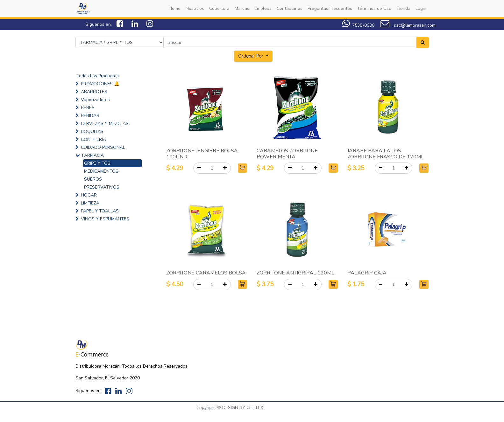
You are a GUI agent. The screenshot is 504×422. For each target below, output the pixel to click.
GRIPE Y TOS (97, 163)
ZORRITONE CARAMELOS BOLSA (206, 273)
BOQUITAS (92, 131)
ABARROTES (94, 92)
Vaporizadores (95, 100)
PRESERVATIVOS (102, 187)
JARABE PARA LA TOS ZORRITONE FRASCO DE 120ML (386, 154)
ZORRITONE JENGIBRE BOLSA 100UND (202, 154)
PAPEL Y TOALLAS (100, 211)
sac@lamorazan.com (408, 25)
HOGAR (89, 195)
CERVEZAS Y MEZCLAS (105, 124)
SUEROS (93, 179)
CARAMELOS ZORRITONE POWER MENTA (287, 154)
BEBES (88, 108)
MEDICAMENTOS (101, 171)
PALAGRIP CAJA (367, 273)
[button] (253, 56)
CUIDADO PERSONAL (103, 147)
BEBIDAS (90, 116)
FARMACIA (93, 155)
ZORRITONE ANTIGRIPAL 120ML (295, 273)
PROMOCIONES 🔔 (100, 84)
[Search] (423, 42)
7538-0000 (358, 25)
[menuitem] (175, 8)
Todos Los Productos (98, 76)
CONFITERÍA (93, 139)
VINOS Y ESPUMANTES (105, 219)
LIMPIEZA (90, 203)
